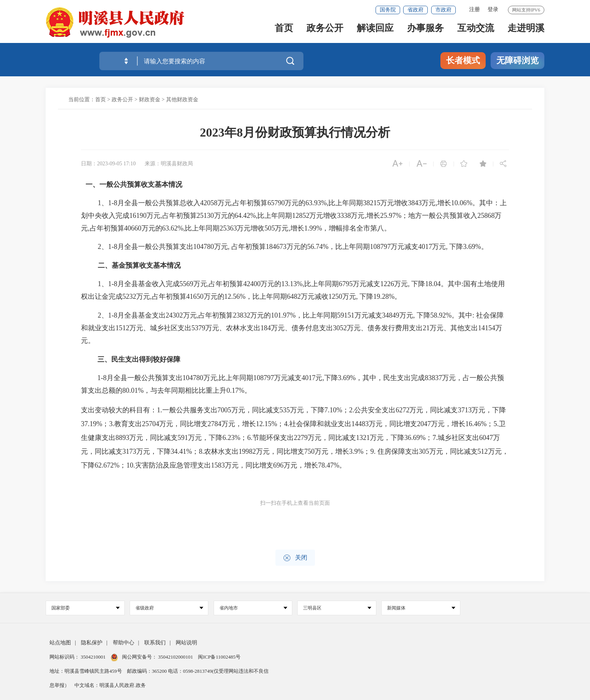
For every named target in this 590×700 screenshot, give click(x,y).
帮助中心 (124, 643)
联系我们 (155, 643)
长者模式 (463, 60)
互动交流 (476, 31)
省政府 (415, 10)
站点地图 (60, 643)
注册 (475, 9)
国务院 (388, 10)
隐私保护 (92, 643)
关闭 (295, 558)
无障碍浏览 (517, 60)
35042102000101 (176, 657)
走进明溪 (526, 31)
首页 (284, 31)
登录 (493, 9)
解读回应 (375, 31)
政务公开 (325, 31)
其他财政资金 (182, 100)
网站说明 (186, 643)
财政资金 (150, 100)
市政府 (443, 10)
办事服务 (425, 31)
